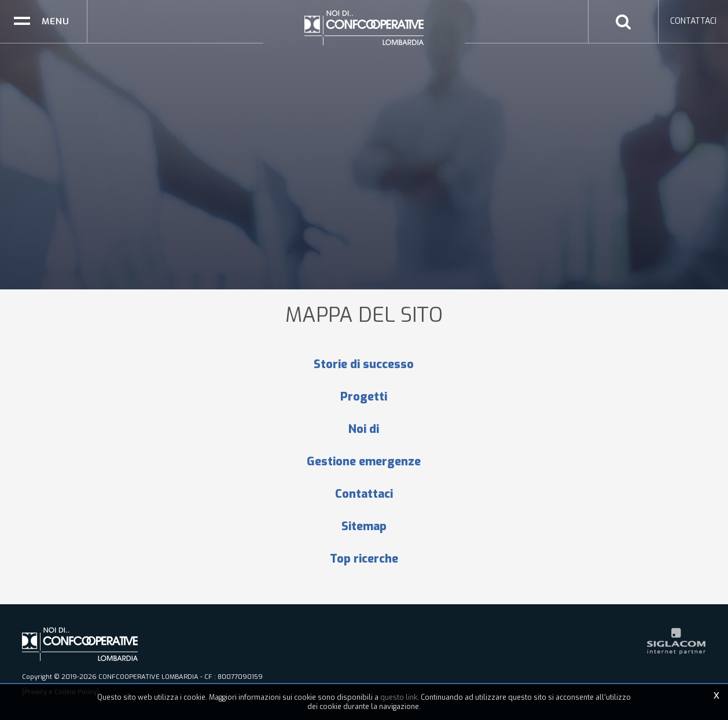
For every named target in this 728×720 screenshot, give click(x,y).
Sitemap (364, 527)
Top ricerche (364, 559)
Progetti (364, 397)
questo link (399, 697)
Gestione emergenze (364, 462)
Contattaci (364, 494)
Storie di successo (364, 365)
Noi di (364, 429)
